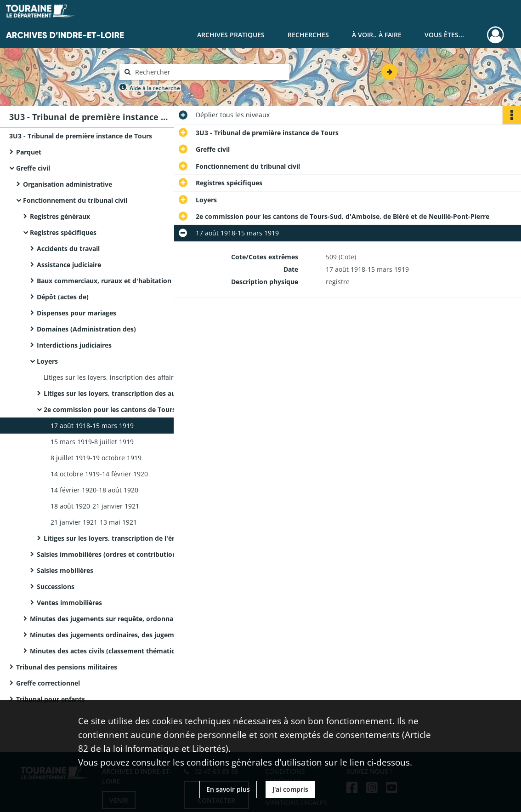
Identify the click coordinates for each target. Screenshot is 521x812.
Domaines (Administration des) (86, 329)
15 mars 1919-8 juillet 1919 (92, 442)
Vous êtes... (444, 35)
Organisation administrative (68, 184)
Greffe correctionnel (48, 683)
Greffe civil (33, 168)
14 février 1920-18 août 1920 (94, 490)
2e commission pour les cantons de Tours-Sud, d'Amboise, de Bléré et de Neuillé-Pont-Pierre (136, 409)
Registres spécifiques (63, 232)
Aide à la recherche (155, 88)
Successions (56, 586)
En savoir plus (228, 789)
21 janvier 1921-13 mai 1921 (94, 522)
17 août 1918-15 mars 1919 (92, 426)
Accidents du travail (68, 249)
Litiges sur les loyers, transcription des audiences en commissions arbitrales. (136, 393)
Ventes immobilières (69, 603)
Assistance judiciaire (69, 265)
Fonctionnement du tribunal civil (75, 200)
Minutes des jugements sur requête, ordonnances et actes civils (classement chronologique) (122, 619)
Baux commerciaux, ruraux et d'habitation (104, 281)
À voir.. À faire (377, 35)
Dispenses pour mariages (76, 313)
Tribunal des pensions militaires (67, 667)
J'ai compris (290, 789)
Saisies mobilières (65, 570)
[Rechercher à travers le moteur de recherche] (209, 72)
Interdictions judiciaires (74, 345)
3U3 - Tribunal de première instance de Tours (81, 136)
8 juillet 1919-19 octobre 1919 (96, 458)
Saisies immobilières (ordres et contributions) (109, 554)
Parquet (29, 152)
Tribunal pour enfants (51, 699)
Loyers (47, 361)
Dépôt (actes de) (63, 297)
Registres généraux (60, 216)
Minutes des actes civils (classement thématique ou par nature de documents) (122, 651)
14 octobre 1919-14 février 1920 (99, 474)
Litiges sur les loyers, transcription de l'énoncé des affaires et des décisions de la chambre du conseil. (136, 538)
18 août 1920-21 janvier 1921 (95, 506)
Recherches (308, 35)
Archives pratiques (231, 35)
